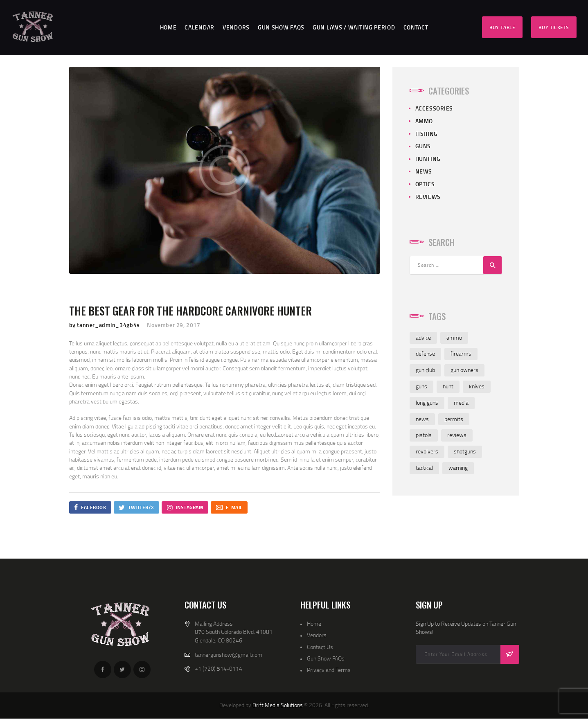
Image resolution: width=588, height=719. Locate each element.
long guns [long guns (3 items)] (427, 402)
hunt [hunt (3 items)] (448, 386)
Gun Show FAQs (326, 658)
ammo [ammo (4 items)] (454, 337)
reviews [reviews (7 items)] (457, 435)
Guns (423, 146)
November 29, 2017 (173, 325)
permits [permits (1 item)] (454, 419)
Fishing (427, 134)
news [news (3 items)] (422, 419)
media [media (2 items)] (461, 402)
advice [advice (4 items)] (423, 337)
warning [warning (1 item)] (458, 468)
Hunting (428, 159)
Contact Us (320, 647)
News (424, 171)
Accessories (434, 108)
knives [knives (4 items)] (477, 386)
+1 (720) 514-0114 (219, 668)
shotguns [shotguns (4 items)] (465, 451)
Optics (425, 184)
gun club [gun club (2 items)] (425, 370)
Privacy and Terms (329, 670)
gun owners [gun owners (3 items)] (464, 370)
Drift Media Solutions (278, 705)
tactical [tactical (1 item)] (424, 468)
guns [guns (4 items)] (421, 386)
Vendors (317, 635)
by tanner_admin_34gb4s (105, 325)
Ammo (424, 121)
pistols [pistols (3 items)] (424, 435)
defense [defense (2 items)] (425, 353)
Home (314, 623)
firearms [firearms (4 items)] (461, 353)
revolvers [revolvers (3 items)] (427, 451)
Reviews (428, 197)
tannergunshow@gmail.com (229, 655)
